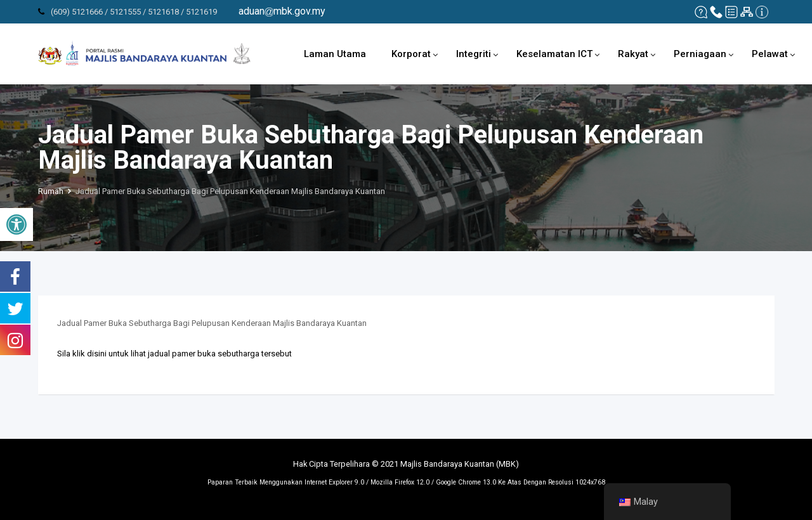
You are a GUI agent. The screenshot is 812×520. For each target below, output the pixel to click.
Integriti (474, 54)
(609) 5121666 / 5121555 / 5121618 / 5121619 (134, 12)
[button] (16, 224)
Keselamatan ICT (554, 54)
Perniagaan (700, 54)
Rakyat (633, 54)
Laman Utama (335, 54)
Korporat (411, 54)
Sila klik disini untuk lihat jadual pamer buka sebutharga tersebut (174, 354)
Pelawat (770, 54)
